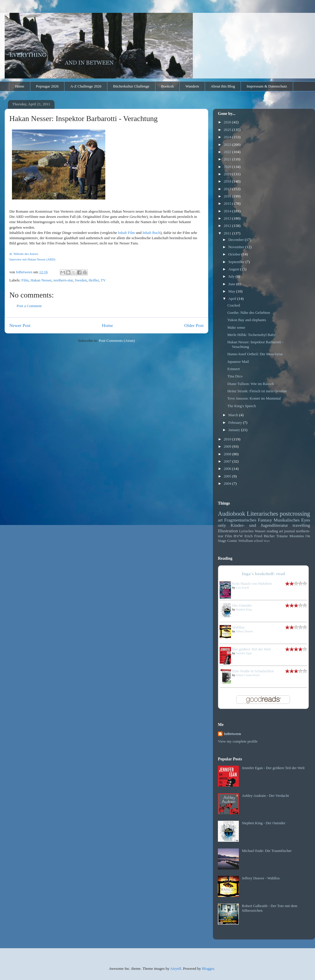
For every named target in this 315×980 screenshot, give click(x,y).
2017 (228, 189)
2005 (228, 476)
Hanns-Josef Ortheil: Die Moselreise (255, 354)
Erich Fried (253, 536)
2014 (228, 211)
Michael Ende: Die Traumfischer (267, 851)
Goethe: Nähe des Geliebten (249, 313)
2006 (228, 469)
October (235, 254)
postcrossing (295, 513)
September (237, 262)
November (237, 247)
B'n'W (238, 536)
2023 (228, 145)
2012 (228, 226)
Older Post (194, 325)
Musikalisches (287, 520)
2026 (228, 122)
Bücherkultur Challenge (131, 86)
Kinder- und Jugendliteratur (259, 525)
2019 (228, 174)
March (234, 415)
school (258, 541)
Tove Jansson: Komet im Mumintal (254, 398)
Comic (232, 541)
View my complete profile (238, 741)
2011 (228, 233)
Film (25, 280)
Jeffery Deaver (245, 631)
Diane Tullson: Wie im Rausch (251, 384)
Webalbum (246, 541)
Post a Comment (29, 306)
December (237, 240)
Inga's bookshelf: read (263, 574)
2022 (228, 152)
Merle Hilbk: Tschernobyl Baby (251, 335)
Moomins (297, 536)
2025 (228, 130)
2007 (228, 461)
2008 (228, 454)
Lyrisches (246, 531)
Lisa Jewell (243, 588)
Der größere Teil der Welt (252, 649)
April (233, 299)
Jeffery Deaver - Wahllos (261, 878)
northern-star (63, 280)
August (234, 269)
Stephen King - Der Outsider (264, 823)
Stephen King (244, 609)
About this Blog (223, 86)
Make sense (236, 327)
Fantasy (265, 520)
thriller (94, 280)
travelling (301, 525)
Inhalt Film (126, 233)
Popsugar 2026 (47, 86)
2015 (228, 203)
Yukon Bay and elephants (247, 320)
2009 (228, 446)
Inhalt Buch (151, 233)
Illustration (228, 531)
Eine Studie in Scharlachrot (253, 671)
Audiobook (232, 513)
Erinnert (233, 369)
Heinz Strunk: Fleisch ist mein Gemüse (257, 391)
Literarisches (262, 513)
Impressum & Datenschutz (267, 86)
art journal (287, 531)
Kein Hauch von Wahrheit (252, 583)
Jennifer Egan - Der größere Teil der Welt (273, 768)
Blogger (208, 968)
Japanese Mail (238, 362)
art (220, 520)
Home (20, 86)
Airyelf (176, 968)
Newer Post (20, 325)
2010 (228, 439)
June (232, 284)
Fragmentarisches (240, 520)
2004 (228, 483)
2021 (228, 159)
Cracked (233, 305)
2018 (228, 181)
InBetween (232, 734)
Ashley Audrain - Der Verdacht (265, 796)
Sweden (81, 280)
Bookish (167, 86)
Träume (282, 536)
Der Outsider (242, 605)
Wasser (260, 531)
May (232, 291)
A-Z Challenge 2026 (86, 86)
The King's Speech (242, 406)
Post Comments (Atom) (117, 341)
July (232, 276)
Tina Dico (235, 376)
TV (103, 280)
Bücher (269, 536)
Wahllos (238, 627)
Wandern (192, 86)
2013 (228, 218)
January (235, 430)
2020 (228, 167)
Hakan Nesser (41, 280)
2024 (228, 137)
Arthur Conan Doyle (248, 675)
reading (272, 531)
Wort (267, 541)
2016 (228, 196)
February (236, 422)
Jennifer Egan (244, 653)
